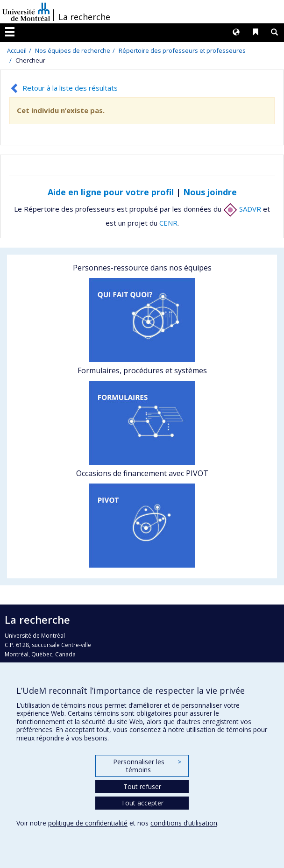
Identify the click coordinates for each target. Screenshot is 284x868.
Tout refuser (142, 786)
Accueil (17, 50)
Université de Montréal (26, 12)
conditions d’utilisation (184, 823)
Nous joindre (210, 192)
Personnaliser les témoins (147, 766)
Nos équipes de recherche (73, 50)
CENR (168, 223)
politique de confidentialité (88, 823)
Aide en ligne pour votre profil (111, 192)
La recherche (84, 17)
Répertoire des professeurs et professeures (182, 50)
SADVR (242, 209)
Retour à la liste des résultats (70, 88)
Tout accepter (142, 803)
